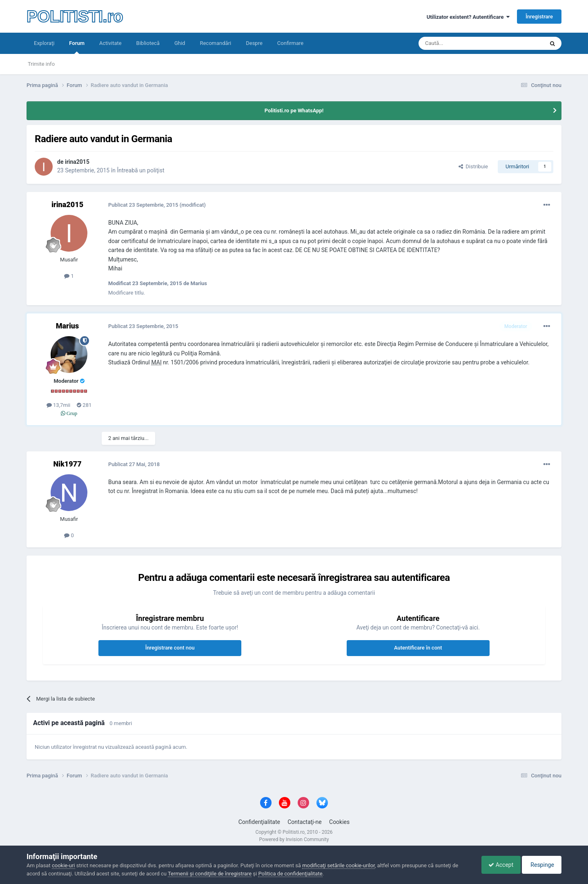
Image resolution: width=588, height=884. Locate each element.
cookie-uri (63, 865)
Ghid (180, 43)
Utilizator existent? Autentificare (468, 17)
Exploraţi (44, 43)
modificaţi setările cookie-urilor (339, 865)
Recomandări (215, 43)
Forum (77, 47)
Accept (497, 865)
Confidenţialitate (259, 822)
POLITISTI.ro (75, 16)
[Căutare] (458, 43)
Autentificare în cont (418, 648)
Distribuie (473, 166)
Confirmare (290, 43)
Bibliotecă (148, 43)
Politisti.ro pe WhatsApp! (294, 110)
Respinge (540, 865)
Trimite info (41, 64)
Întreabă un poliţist (140, 170)
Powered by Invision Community (294, 839)
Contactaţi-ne (305, 822)
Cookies (339, 822)
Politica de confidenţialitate (290, 874)
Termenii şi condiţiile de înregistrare (210, 874)
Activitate (110, 43)
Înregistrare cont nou (170, 648)
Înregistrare (539, 17)
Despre (254, 43)
